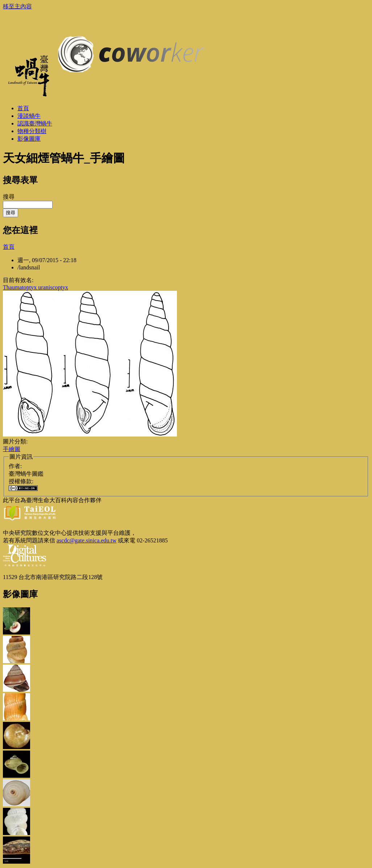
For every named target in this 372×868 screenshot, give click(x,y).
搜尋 (9, 197)
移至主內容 (17, 6)
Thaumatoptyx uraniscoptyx (36, 287)
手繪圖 (12, 449)
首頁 (9, 247)
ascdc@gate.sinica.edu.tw (86, 540)
